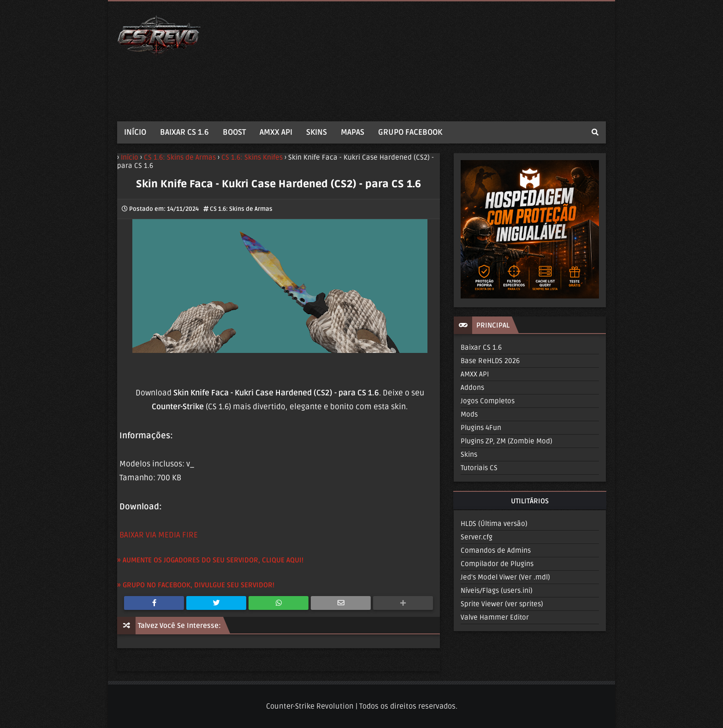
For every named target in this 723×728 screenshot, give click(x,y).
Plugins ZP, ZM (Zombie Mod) (507, 441)
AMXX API (475, 374)
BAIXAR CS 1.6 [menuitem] (184, 132)
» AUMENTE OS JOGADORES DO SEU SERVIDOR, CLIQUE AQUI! (210, 560)
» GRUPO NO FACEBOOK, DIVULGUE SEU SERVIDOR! (196, 585)
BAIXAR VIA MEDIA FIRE (159, 535)
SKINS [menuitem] (317, 132)
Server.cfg (477, 537)
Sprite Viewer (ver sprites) (502, 604)
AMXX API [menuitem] (276, 132)
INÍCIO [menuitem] (135, 132)
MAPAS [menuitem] (353, 132)
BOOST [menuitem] (234, 132)
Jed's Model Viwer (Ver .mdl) (505, 577)
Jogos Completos (488, 401)
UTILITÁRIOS (530, 501)
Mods (469, 414)
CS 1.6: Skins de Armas (241, 209)
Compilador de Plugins (497, 564)
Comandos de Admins (496, 550)
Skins (469, 454)
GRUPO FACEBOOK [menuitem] (410, 132)
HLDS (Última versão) (494, 524)
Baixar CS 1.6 (481, 347)
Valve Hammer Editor (495, 617)
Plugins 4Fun (481, 428)
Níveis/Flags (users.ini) (497, 591)
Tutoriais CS (479, 468)
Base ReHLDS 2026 (490, 361)
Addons (472, 388)
